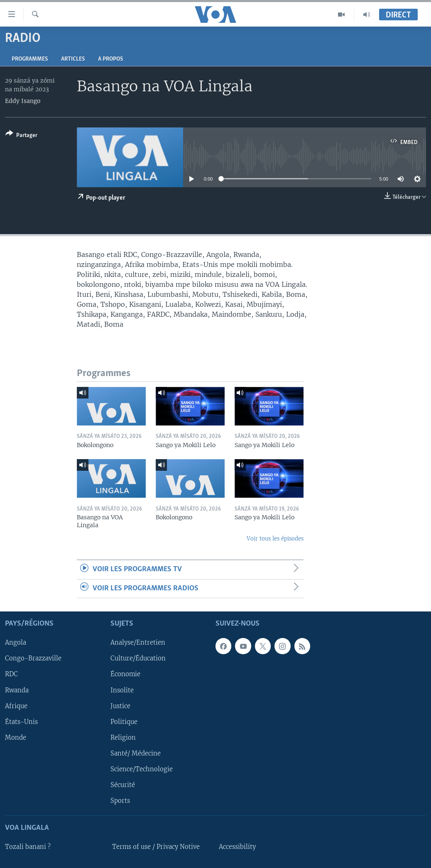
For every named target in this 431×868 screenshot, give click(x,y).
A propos (110, 59)
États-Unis (21, 722)
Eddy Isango (23, 101)
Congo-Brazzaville (33, 659)
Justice (120, 706)
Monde (16, 738)
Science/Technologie (142, 769)
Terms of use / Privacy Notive (156, 847)
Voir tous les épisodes (275, 539)
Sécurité (123, 785)
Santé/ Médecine (136, 753)
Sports (120, 801)
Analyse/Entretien (138, 643)
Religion (123, 738)
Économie (125, 675)
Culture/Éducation (138, 659)
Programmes (30, 59)
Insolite (122, 690)
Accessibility (237, 847)
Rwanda (17, 690)
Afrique (16, 706)
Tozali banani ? (28, 847)
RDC (11, 675)
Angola (16, 643)
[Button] (21, 136)
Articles (73, 59)
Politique (124, 722)
